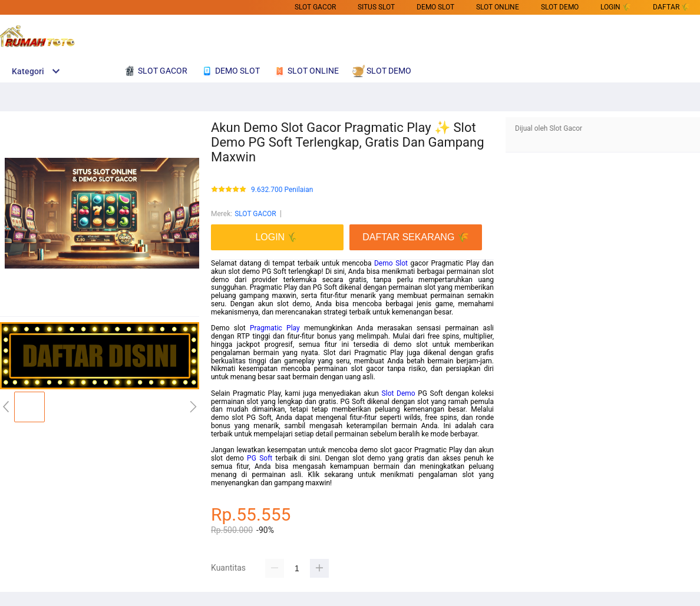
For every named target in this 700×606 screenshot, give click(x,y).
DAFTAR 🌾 (671, 7)
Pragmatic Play (275, 328)
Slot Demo (399, 393)
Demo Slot (391, 263)
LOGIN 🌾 (616, 7)
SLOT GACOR (315, 7)
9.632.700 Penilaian (282, 190)
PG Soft (260, 458)
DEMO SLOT (435, 7)
